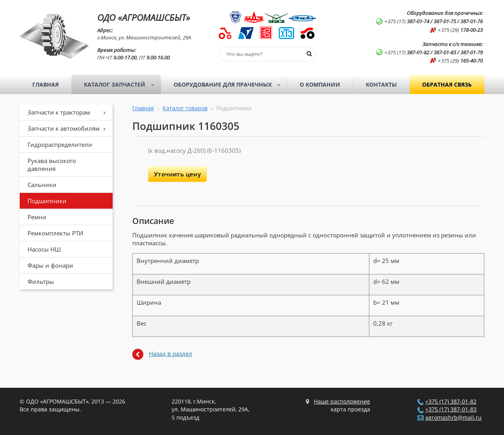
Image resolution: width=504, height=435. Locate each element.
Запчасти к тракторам (69, 112)
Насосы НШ (44, 249)
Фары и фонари (50, 265)
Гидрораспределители (60, 144)
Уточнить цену (177, 174)
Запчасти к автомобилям (69, 128)
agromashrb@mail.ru (453, 418)
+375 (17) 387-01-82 (451, 402)
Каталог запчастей (121, 85)
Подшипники (47, 201)
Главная (45, 84)
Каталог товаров (185, 108)
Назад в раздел (170, 354)
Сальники (42, 185)
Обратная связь (447, 84)
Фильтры (41, 281)
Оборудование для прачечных (230, 85)
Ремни (37, 217)
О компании (320, 84)
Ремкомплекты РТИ (55, 233)
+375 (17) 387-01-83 (451, 409)
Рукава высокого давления (52, 165)
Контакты (381, 84)
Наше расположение (342, 402)
